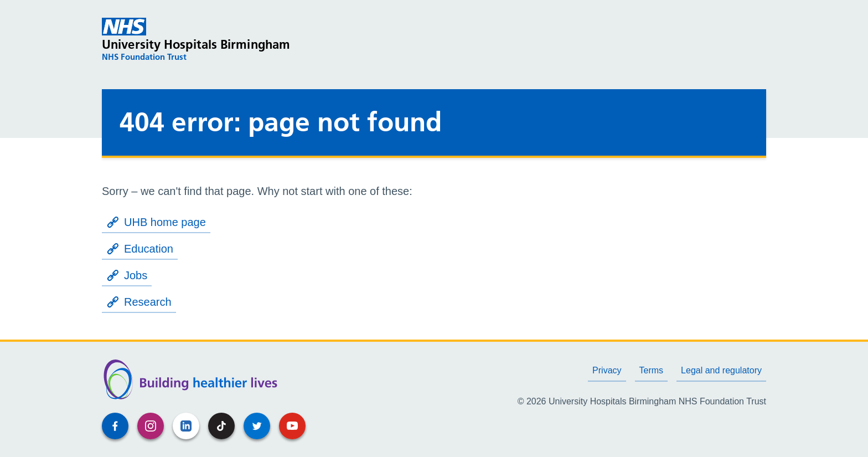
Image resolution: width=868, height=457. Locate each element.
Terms (652, 370)
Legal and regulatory (721, 370)
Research (139, 302)
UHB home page (156, 222)
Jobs (127, 275)
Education (140, 249)
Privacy (607, 370)
